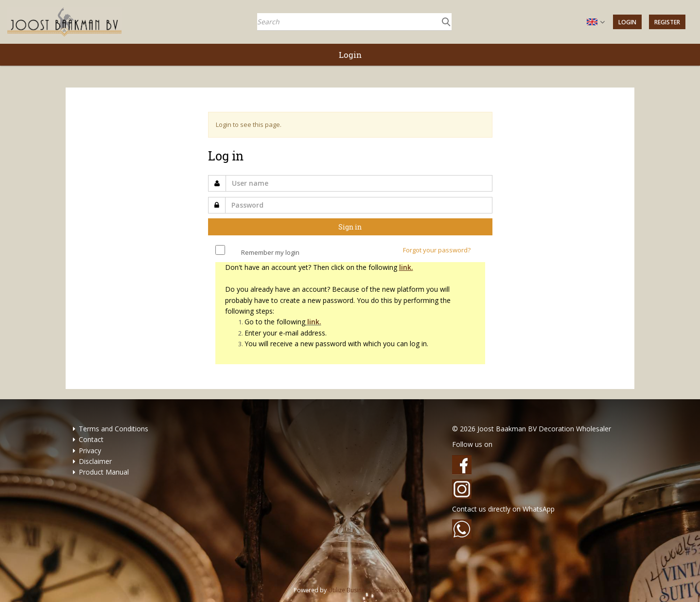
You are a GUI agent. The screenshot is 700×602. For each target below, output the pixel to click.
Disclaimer (95, 461)
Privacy (90, 451)
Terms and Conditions (114, 429)
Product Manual (104, 472)
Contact (91, 439)
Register (667, 22)
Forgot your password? (437, 250)
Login (627, 22)
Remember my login (270, 252)
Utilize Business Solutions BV (367, 590)
